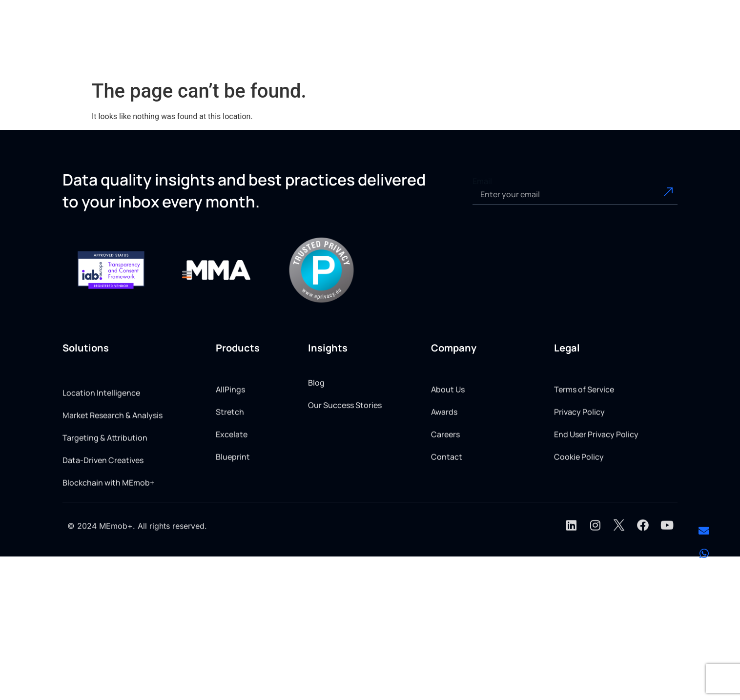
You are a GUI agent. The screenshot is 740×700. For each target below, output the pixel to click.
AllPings (230, 429)
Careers (445, 474)
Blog (316, 403)
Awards (444, 452)
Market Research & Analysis (113, 465)
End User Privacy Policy (596, 474)
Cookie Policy (579, 496)
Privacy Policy (579, 452)
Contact (447, 496)
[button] (319, 45)
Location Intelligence (101, 442)
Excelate (232, 474)
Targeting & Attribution (105, 487)
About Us (448, 429)
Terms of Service (584, 429)
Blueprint (233, 496)
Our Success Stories (345, 425)
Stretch (230, 452)
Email (482, 181)
